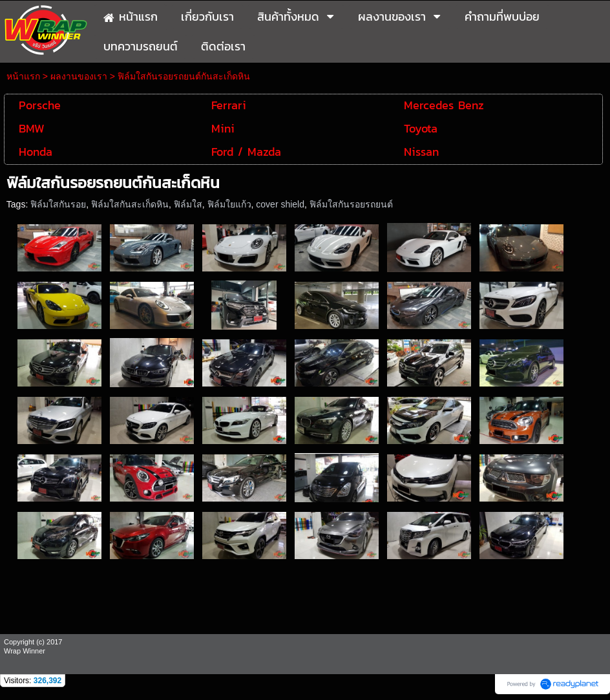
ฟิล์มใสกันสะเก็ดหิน (130, 204)
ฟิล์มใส (188, 204)
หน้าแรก (23, 76)
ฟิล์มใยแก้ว (229, 204)
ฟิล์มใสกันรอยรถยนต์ (351, 204)
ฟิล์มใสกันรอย (58, 204)
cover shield (280, 204)
